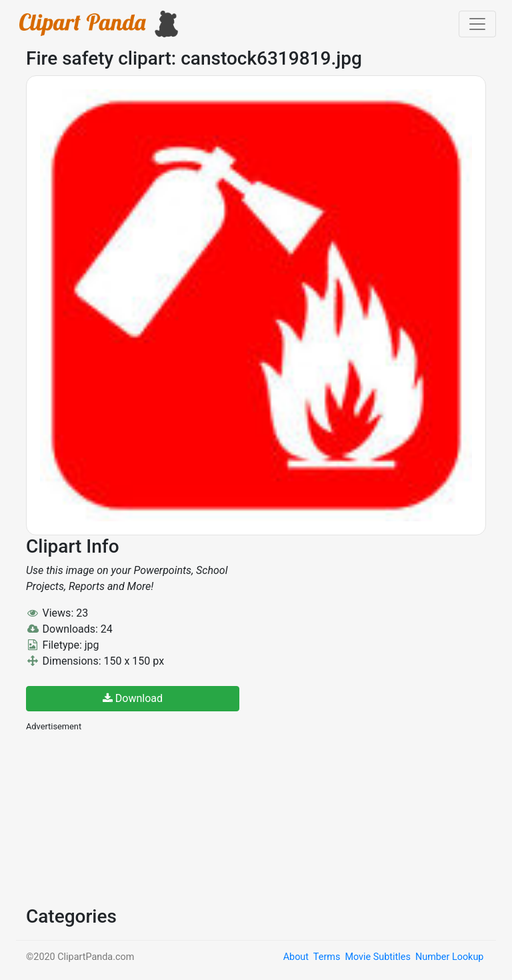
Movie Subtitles (377, 957)
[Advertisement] (126, 817)
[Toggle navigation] (477, 24)
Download (133, 698)
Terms (327, 957)
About (296, 957)
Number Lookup (449, 957)
